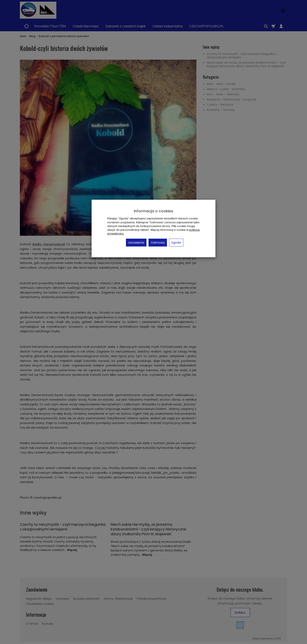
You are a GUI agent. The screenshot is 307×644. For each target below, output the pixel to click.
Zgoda (176, 243)
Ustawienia (136, 243)
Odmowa (158, 243)
